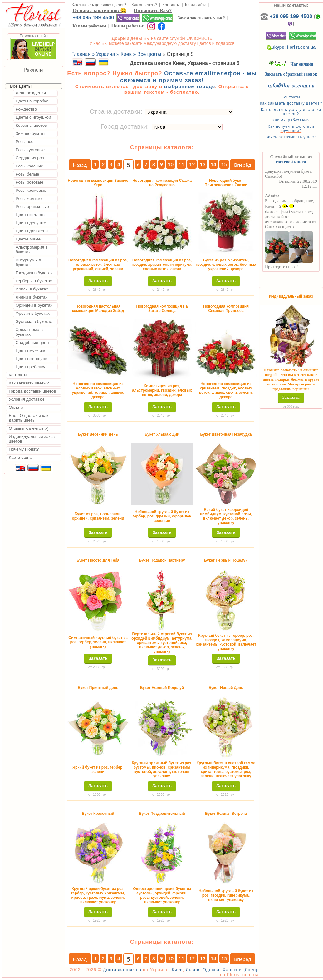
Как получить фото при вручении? (291, 129)
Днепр (252, 970)
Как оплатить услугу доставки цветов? (291, 112)
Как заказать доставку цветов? (99, 5)
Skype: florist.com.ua (291, 47)
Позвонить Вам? (153, 10)
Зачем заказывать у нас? (201, 18)
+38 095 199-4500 (93, 17)
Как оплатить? (144, 5)
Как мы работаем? (291, 120)
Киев (177, 970)
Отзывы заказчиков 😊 (99, 10)
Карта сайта (196, 5)
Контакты (171, 5)
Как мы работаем (89, 26)
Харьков (232, 970)
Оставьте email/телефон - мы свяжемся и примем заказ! (188, 77)
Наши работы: (128, 26)
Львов (193, 970)
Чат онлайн (291, 64)
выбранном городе (190, 86)
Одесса (211, 970)
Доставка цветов (122, 970)
